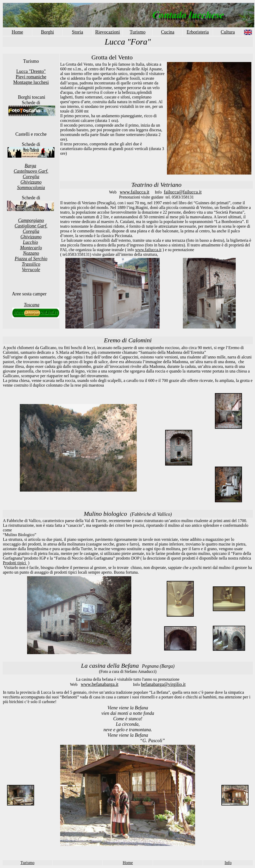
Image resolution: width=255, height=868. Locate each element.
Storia (77, 32)
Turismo (138, 32)
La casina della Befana (110, 666)
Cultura (228, 32)
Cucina (168, 32)
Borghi (47, 32)
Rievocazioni (107, 32)
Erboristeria (198, 32)
